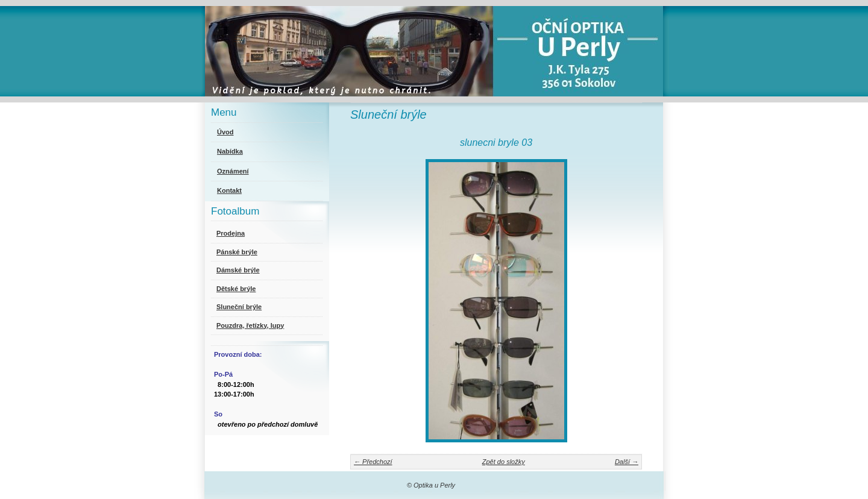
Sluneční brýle (239, 307)
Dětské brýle (236, 289)
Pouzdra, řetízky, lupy (250, 325)
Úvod (225, 132)
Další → (627, 462)
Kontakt (229, 190)
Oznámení (233, 171)
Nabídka (230, 151)
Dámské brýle (238, 270)
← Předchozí (373, 462)
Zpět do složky (504, 462)
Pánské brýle (237, 252)
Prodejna (231, 233)
